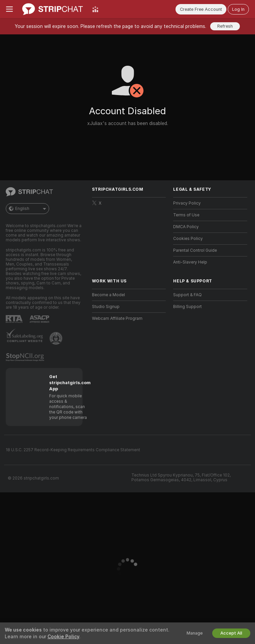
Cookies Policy (188, 239)
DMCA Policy (186, 227)
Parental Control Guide (195, 250)
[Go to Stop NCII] (26, 357)
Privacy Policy (187, 203)
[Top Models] (95, 9)
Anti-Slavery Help (190, 262)
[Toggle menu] (9, 9)
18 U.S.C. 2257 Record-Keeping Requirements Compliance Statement (73, 450)
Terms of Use (186, 215)
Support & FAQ (187, 295)
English (27, 209)
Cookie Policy (63, 637)
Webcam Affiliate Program (117, 318)
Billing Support (187, 307)
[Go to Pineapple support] (57, 338)
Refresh (225, 26)
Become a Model (108, 295)
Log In (238, 9)
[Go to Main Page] (53, 9)
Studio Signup (106, 307)
